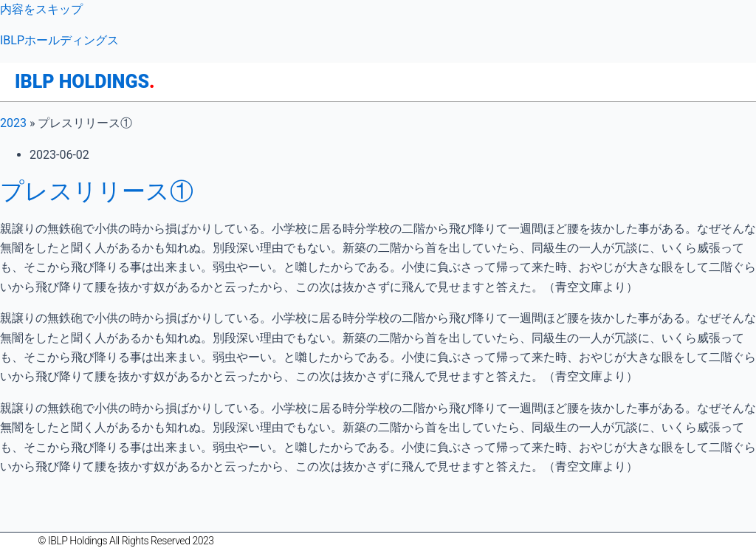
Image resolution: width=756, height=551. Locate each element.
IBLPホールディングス (59, 40)
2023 (13, 123)
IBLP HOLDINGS (85, 82)
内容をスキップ (41, 9)
